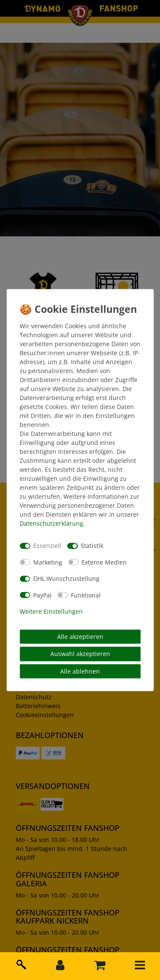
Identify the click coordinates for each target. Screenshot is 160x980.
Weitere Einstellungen (51, 611)
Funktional (86, 595)
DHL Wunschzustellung (66, 578)
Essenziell (47, 546)
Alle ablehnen (80, 671)
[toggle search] (20, 963)
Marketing (48, 562)
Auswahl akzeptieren (80, 654)
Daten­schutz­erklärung (51, 523)
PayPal (42, 595)
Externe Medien (104, 562)
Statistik (92, 546)
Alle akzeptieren (80, 637)
